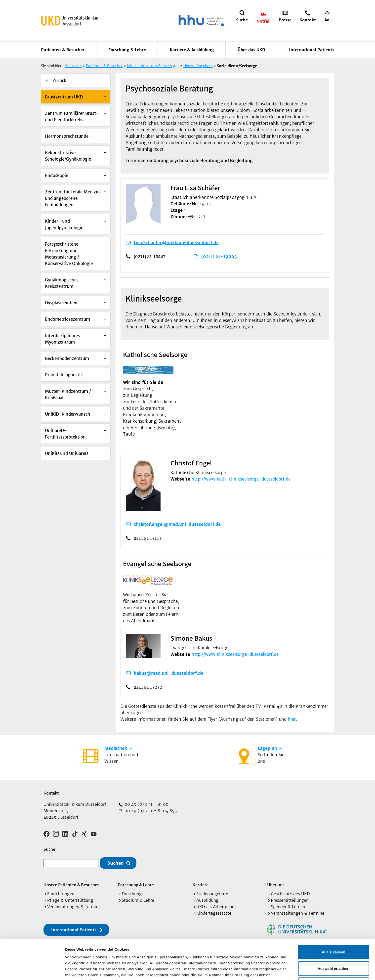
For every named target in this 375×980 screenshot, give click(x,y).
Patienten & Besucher (63, 50)
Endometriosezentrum (67, 319)
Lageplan (267, 748)
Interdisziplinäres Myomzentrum (62, 339)
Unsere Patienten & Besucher (71, 885)
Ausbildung (207, 900)
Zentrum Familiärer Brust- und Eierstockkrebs (72, 117)
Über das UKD (251, 50)
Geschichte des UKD (290, 894)
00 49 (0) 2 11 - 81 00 (146, 804)
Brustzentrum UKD (64, 97)
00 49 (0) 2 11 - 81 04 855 (150, 811)
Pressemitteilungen (290, 900)
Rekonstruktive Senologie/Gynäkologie (68, 156)
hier (292, 719)
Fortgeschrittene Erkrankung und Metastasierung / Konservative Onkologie (69, 254)
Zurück (59, 81)
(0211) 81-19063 (219, 257)
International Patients (312, 50)
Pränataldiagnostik (64, 375)
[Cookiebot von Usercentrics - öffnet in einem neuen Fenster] (32, 970)
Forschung (132, 894)
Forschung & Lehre (127, 50)
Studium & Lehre (138, 900)
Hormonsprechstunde (67, 136)
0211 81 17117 (148, 538)
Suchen (116, 863)
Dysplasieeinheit (61, 303)
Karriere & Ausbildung (192, 50)
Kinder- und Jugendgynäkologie (64, 224)
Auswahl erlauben (333, 931)
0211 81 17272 (148, 687)
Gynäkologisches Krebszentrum (62, 283)
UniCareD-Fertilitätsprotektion (65, 434)
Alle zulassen (333, 915)
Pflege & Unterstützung (70, 900)
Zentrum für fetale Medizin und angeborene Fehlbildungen (72, 198)
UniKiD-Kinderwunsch (68, 414)
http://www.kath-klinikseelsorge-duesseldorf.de (241, 479)
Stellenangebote (212, 894)
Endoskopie (57, 176)
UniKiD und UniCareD (66, 453)
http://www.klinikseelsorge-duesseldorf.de (235, 654)
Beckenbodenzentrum (67, 358)
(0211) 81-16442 (150, 257)
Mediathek (116, 748)
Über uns (276, 885)
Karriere (201, 885)
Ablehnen (333, 947)
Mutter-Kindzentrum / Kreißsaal (68, 395)
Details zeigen (264, 970)
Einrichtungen (61, 894)
